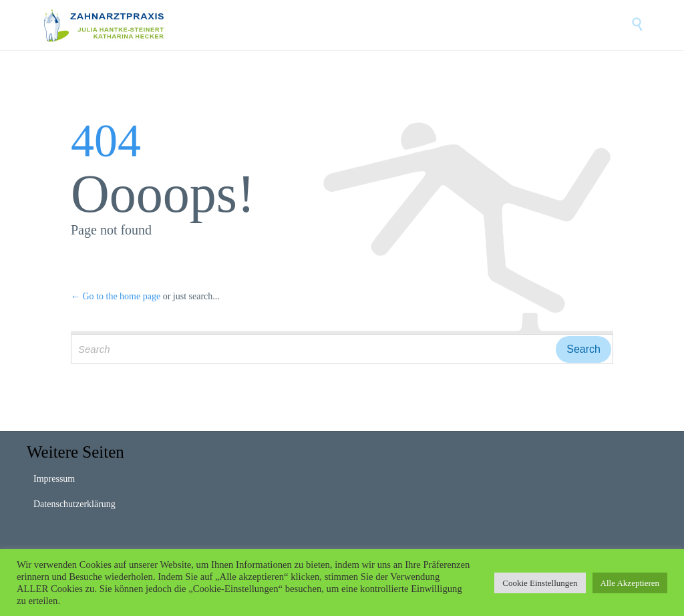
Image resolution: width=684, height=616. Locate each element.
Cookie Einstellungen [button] (540, 583)
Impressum (54, 479)
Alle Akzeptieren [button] (630, 583)
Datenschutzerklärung (74, 504)
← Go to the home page (116, 296)
